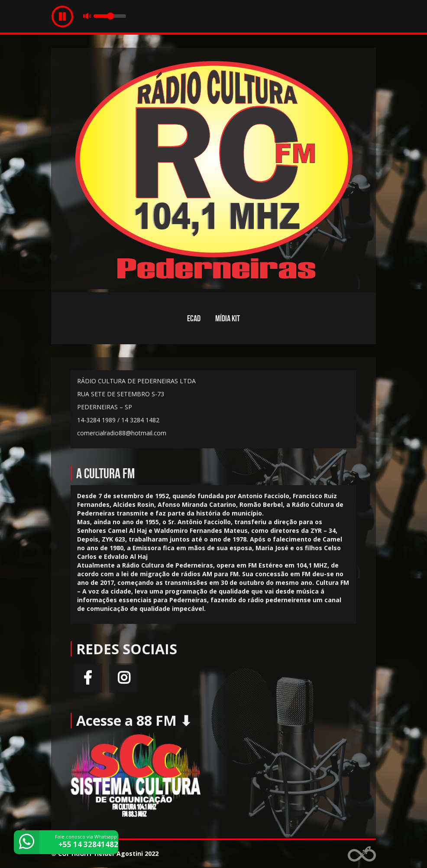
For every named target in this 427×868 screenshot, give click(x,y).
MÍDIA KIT (228, 318)
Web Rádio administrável (362, 854)
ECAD (194, 318)
